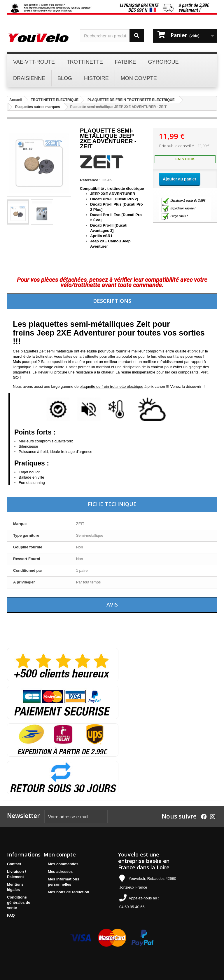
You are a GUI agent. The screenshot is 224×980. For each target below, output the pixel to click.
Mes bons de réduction (69, 892)
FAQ (11, 915)
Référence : (90, 180)
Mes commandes (63, 864)
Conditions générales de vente (19, 902)
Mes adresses (60, 872)
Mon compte (60, 854)
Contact (14, 864)
